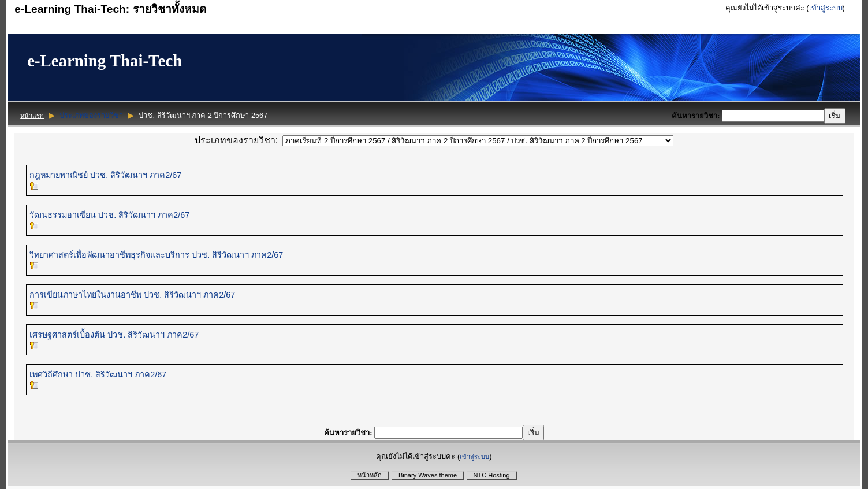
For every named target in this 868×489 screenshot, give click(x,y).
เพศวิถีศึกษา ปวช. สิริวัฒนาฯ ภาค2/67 (98, 375)
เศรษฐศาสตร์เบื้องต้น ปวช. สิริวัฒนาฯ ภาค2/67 (114, 335)
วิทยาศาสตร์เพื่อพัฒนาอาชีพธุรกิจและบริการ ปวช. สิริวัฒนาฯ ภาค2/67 (156, 255)
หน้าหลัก (370, 475)
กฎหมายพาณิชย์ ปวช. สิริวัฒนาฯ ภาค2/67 (105, 175)
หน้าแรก (32, 116)
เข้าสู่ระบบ (826, 8)
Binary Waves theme (428, 475)
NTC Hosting (492, 475)
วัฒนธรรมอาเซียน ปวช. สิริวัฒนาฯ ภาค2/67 (109, 215)
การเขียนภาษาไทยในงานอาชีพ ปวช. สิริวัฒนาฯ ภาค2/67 (132, 295)
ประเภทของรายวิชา (91, 115)
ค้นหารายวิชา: (697, 116)
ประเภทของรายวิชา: (236, 140)
